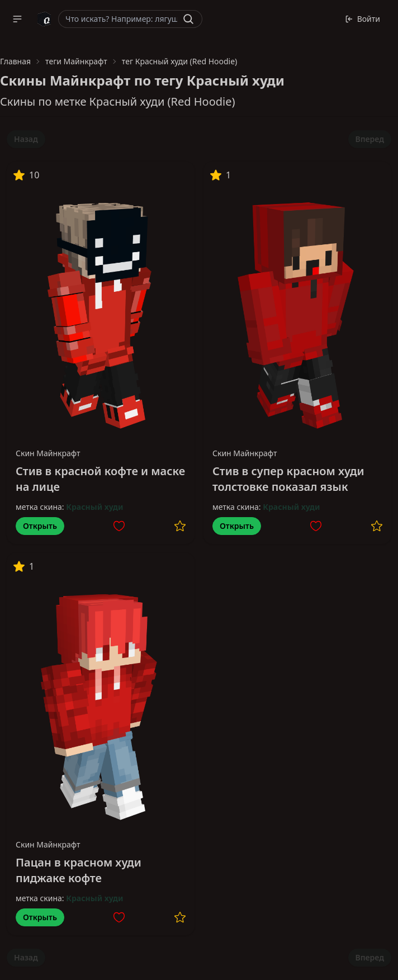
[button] (17, 19)
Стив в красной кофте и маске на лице (100, 479)
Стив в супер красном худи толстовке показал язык (288, 479)
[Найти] (188, 19)
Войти (363, 19)
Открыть (40, 526)
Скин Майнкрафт (48, 453)
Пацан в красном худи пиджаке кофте (79, 870)
